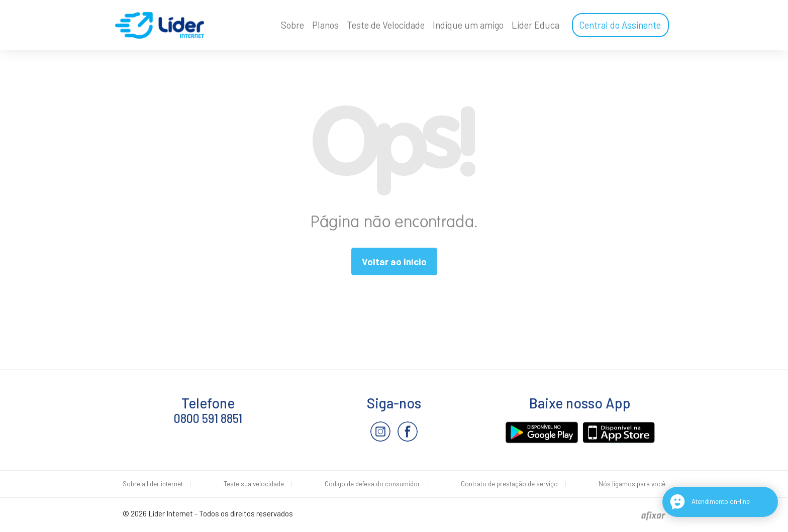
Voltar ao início (394, 261)
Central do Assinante (620, 25)
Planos (325, 25)
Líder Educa (535, 25)
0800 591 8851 (208, 418)
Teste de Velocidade (386, 25)
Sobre (292, 25)
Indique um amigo (468, 25)
